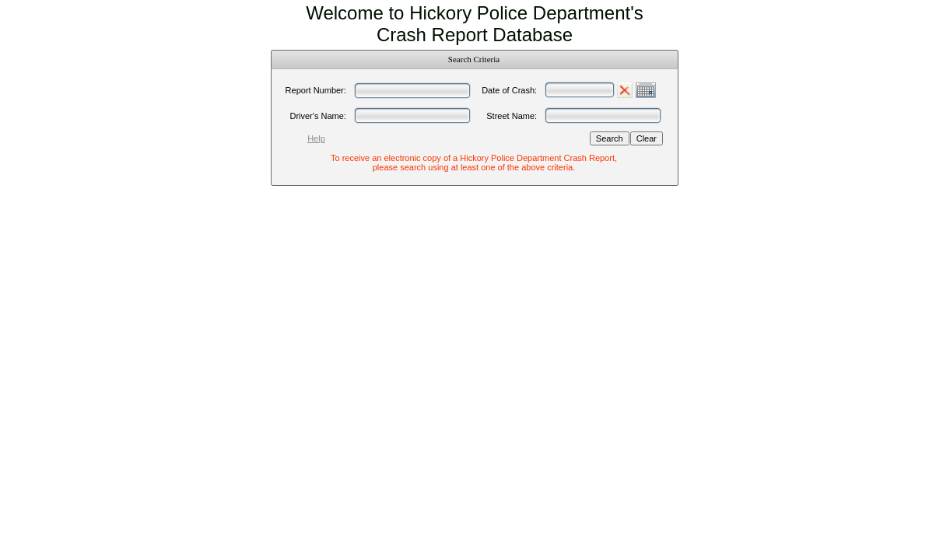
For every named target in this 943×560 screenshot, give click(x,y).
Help (316, 138)
